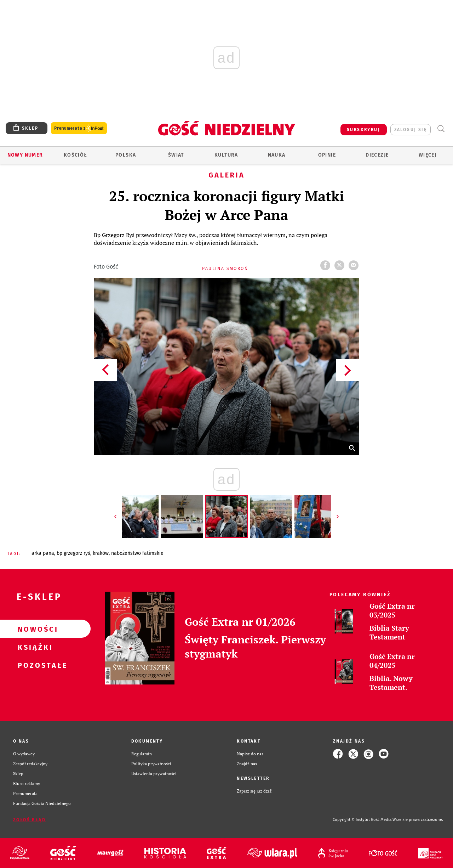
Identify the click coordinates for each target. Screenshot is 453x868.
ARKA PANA (43, 553)
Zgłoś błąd (29, 820)
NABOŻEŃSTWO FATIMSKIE (137, 553)
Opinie (327, 155)
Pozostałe (34, 665)
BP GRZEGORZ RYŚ (73, 553)
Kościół (76, 155)
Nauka (277, 155)
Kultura (226, 155)
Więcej (428, 155)
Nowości (34, 629)
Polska (126, 155)
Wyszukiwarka (441, 129)
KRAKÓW (101, 553)
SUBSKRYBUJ (363, 130)
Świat (176, 155)
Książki (34, 647)
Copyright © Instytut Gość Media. (363, 820)
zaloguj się (411, 130)
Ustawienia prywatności (154, 774)
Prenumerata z (79, 128)
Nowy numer (25, 155)
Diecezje (377, 155)
